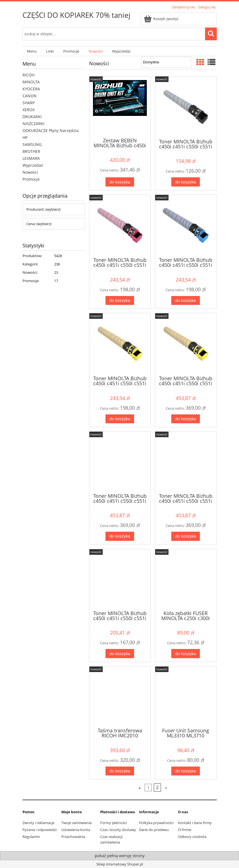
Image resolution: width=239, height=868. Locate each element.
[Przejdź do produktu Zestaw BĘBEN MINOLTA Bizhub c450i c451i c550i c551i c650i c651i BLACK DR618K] (120, 106)
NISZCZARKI (33, 124)
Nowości (30, 172)
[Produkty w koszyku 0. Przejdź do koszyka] (161, 19)
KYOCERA (31, 89)
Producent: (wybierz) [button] (43, 209)
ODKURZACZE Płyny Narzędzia (51, 130)
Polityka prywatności (156, 823)
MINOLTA (31, 82)
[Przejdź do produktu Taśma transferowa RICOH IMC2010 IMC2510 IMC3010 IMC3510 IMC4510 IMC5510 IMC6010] (120, 697)
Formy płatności (114, 823)
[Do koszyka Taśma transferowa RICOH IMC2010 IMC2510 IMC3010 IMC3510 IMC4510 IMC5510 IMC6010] (120, 771)
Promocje (31, 179)
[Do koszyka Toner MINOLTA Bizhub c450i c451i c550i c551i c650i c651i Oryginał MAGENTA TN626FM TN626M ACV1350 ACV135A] (120, 536)
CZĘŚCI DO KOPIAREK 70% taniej (76, 15)
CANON (30, 96)
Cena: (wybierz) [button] (39, 224)
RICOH (28, 75)
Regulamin (31, 837)
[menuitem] (32, 51)
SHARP (29, 103)
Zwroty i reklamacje (38, 823)
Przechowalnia (73, 837)
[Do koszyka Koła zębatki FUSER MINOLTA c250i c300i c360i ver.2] (185, 654)
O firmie (185, 830)
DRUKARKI (32, 117)
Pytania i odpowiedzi (40, 830)
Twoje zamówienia (76, 823)
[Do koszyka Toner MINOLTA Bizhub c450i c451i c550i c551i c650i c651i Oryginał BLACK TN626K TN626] (120, 654)
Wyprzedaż (33, 165)
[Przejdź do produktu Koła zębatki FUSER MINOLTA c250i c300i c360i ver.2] (186, 579)
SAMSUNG (32, 144)
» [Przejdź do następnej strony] (166, 788)
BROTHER (31, 151)
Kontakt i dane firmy (195, 823)
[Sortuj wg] (166, 62)
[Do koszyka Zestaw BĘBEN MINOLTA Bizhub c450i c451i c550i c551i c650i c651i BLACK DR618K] (120, 182)
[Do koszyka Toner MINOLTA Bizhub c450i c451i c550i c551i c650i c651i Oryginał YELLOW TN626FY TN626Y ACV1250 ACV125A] (185, 419)
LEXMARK (31, 158)
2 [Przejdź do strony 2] (157, 788)
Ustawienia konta (76, 830)
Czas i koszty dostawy (118, 830)
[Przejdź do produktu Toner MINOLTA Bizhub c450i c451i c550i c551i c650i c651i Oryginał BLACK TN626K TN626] (120, 579)
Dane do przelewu (154, 830)
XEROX (29, 110)
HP (25, 137)
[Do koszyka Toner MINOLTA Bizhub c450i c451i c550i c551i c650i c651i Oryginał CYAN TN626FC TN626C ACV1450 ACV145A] (185, 536)
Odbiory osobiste (192, 837)
